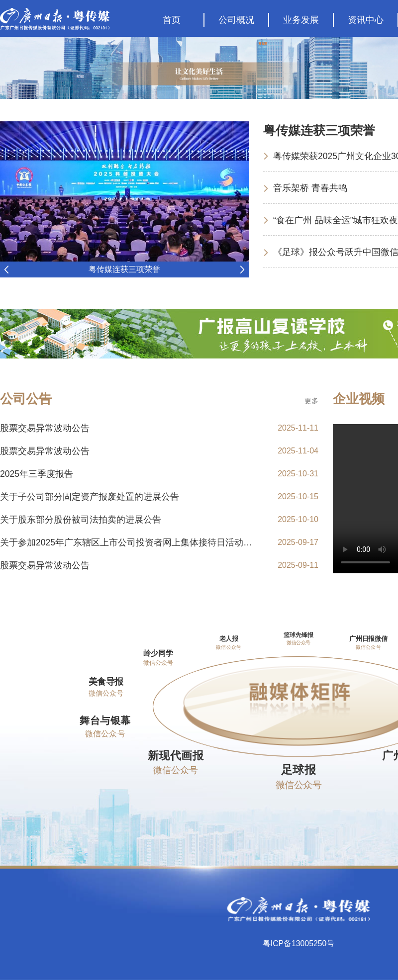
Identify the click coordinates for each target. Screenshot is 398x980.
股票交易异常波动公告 (45, 428)
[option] (124, 199)
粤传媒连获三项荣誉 (124, 269)
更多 (311, 401)
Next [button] (243, 269)
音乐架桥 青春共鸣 (310, 187)
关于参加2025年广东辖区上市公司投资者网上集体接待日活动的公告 (135, 542)
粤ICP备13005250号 (298, 944)
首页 (172, 20)
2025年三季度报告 (37, 474)
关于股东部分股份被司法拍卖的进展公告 (81, 520)
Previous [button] (6, 269)
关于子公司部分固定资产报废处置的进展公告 (90, 497)
